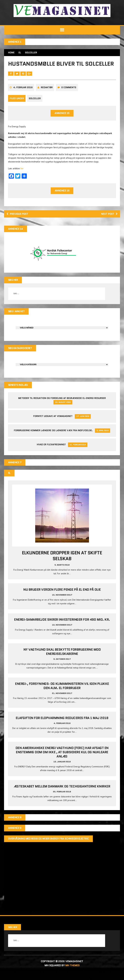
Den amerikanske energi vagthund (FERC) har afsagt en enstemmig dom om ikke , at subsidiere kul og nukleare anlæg (62, 761)
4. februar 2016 (23, 95)
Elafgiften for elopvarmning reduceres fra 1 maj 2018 (62, 726)
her (22, 176)
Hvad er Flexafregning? (51, 453)
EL (20, 53)
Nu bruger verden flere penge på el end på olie (62, 598)
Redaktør (47, 95)
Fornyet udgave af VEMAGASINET (53, 425)
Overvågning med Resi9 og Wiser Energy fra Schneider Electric (48, 847)
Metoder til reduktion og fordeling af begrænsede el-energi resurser (62, 407)
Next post (109, 222)
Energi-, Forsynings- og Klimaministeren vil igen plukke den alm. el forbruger (62, 694)
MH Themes (72, 974)
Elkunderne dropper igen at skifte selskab (62, 564)
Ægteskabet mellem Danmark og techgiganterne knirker (62, 795)
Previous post (18, 222)
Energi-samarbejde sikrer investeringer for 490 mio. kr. (62, 628)
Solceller (35, 106)
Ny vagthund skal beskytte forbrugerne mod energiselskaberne (62, 660)
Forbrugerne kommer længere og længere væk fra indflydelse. (53, 439)
